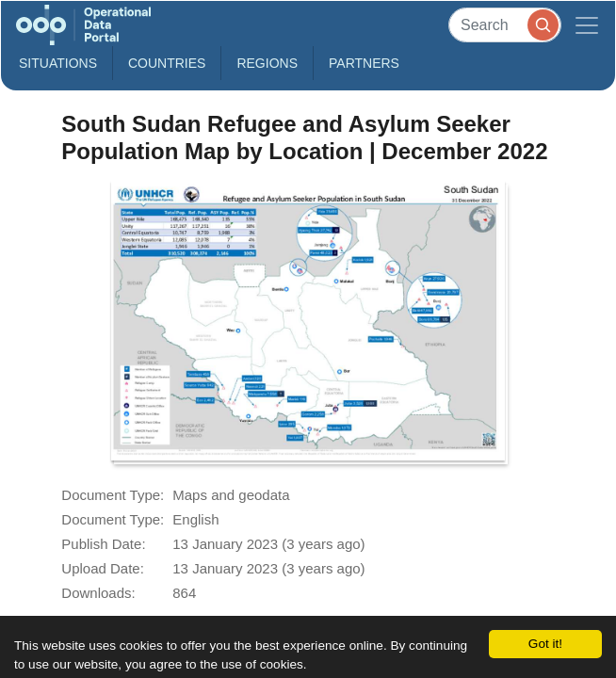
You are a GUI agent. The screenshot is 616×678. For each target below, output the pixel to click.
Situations (58, 63)
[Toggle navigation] (587, 25)
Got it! (545, 644)
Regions (267, 63)
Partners (364, 63)
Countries (167, 63)
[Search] (505, 25)
